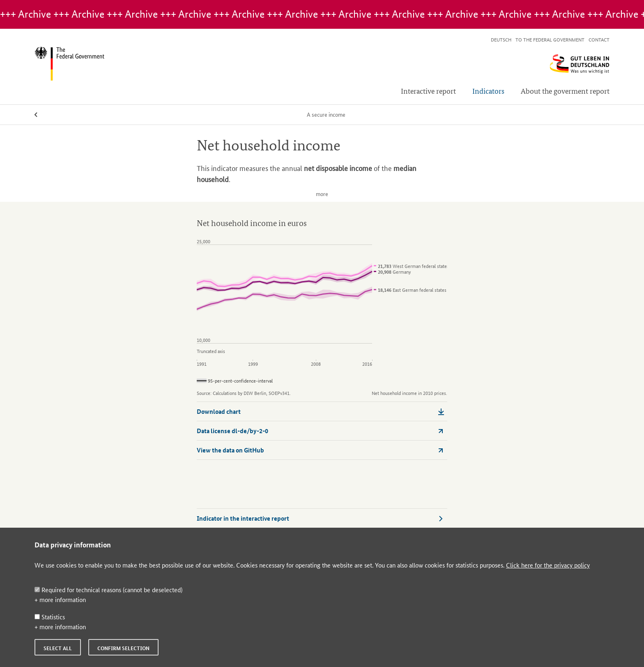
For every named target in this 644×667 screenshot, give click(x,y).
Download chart (320, 411)
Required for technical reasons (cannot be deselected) (108, 590)
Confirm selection (123, 648)
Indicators (488, 91)
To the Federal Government (550, 39)
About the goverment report (565, 91)
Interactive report (428, 91)
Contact (599, 39)
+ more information (60, 599)
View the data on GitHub (320, 450)
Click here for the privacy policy (548, 565)
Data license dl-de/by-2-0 (320, 431)
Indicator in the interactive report (320, 518)
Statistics (50, 617)
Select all (58, 648)
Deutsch (501, 39)
